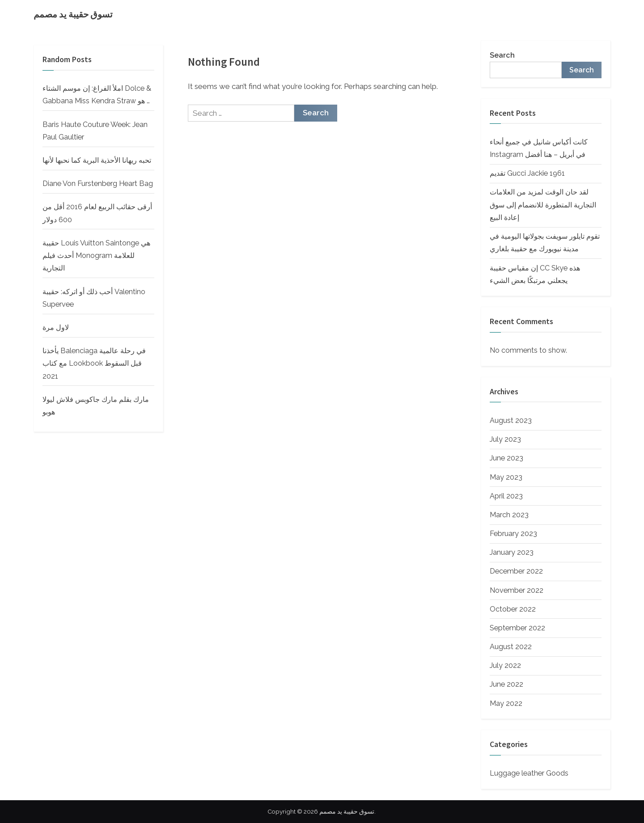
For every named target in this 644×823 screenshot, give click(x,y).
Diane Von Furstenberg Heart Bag (98, 184)
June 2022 (506, 684)
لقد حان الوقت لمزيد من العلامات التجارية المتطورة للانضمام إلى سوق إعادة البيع (543, 205)
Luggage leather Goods (529, 773)
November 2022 (517, 590)
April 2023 (506, 496)
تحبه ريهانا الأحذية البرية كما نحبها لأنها (97, 160)
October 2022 (513, 609)
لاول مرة (56, 327)
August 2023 (511, 420)
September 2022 (517, 628)
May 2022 (506, 703)
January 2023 (512, 552)
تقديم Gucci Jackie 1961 (527, 173)
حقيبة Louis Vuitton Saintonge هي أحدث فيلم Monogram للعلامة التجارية (96, 256)
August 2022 (511, 647)
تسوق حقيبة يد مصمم (73, 14)
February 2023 (513, 534)
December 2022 (516, 571)
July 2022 (505, 665)
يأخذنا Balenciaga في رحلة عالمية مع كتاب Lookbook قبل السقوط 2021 (94, 363)
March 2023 (509, 515)
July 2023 (505, 439)
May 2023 (506, 477)
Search (502, 55)
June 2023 (506, 458)
